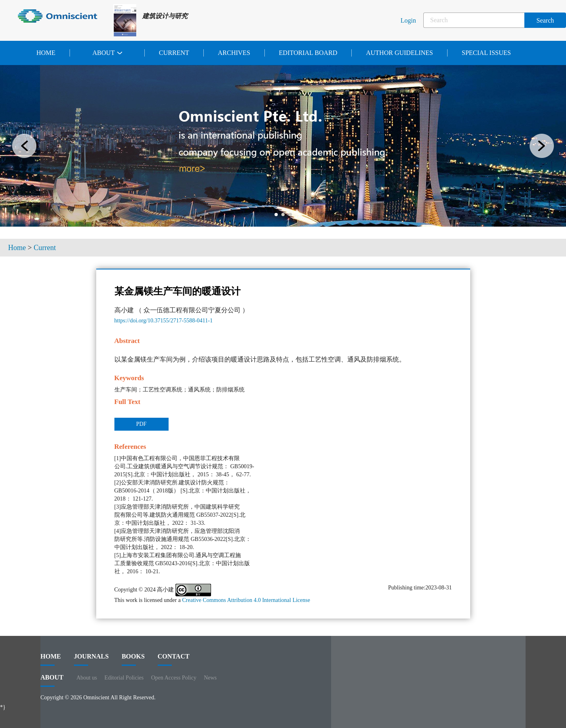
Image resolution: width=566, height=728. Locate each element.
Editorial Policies (124, 678)
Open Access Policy (174, 678)
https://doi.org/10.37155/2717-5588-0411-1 (164, 321)
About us (87, 678)
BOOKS (133, 659)
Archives (234, 53)
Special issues (486, 53)
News (210, 678)
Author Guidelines (399, 53)
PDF (141, 424)
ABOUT (52, 680)
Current (174, 53)
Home (46, 53)
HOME (51, 659)
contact (174, 659)
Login (408, 20)
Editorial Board (308, 53)
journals (91, 659)
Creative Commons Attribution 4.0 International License (246, 600)
